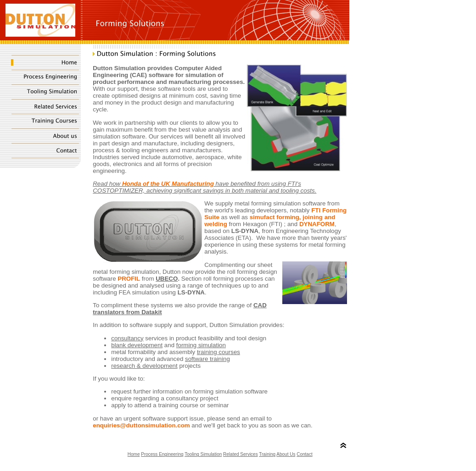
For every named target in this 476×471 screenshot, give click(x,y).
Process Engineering (162, 454)
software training (207, 359)
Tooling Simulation (203, 454)
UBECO (167, 279)
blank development (137, 345)
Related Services (241, 454)
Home (134, 454)
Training (267, 454)
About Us (286, 454)
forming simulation (201, 345)
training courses (218, 352)
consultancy (127, 338)
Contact (304, 454)
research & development (144, 366)
